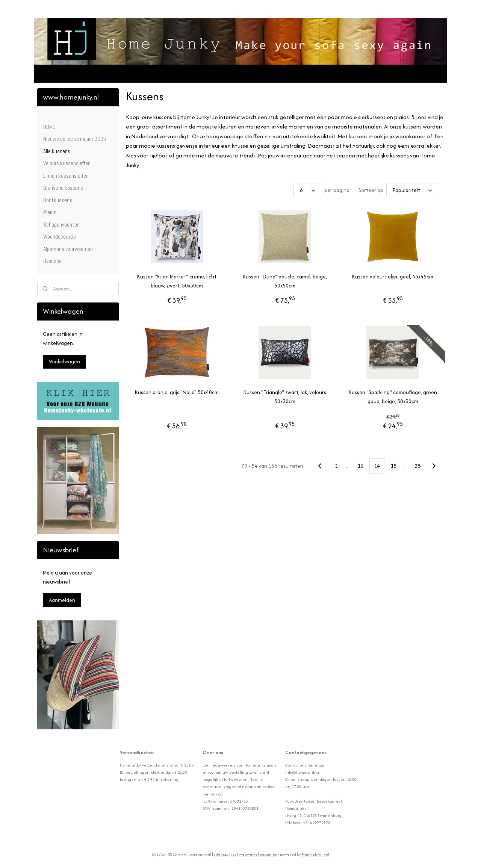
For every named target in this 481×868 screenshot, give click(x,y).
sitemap (221, 854)
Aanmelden (62, 600)
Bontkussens (58, 200)
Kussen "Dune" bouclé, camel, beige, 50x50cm (285, 281)
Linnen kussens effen (66, 176)
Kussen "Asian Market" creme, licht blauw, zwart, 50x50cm (177, 281)
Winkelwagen (64, 361)
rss (234, 854)
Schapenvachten (61, 225)
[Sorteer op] (412, 190)
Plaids (50, 212)
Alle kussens (57, 151)
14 (377, 466)
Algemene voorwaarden (68, 249)
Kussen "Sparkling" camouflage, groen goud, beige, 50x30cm (393, 397)
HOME (49, 127)
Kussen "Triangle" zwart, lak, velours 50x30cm (285, 397)
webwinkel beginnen (258, 854)
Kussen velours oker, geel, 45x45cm (393, 277)
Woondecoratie (60, 237)
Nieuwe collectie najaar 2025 (75, 139)
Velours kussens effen (67, 163)
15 (393, 466)
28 (417, 466)
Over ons (52, 261)
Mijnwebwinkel (315, 854)
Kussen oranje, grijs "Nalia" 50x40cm (177, 392)
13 (360, 466)
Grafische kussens (63, 188)
